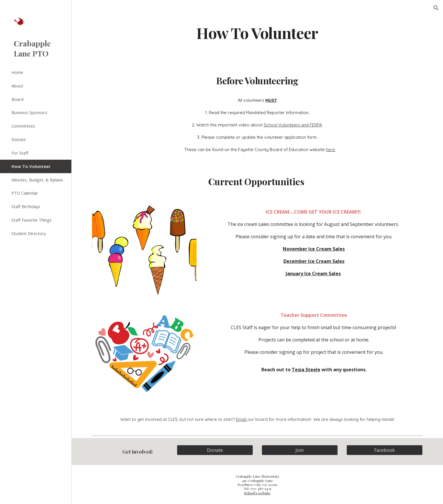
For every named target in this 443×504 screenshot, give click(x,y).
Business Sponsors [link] (29, 112)
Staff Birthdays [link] (26, 206)
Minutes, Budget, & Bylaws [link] (37, 180)
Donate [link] (19, 139)
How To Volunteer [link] (31, 166)
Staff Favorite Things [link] (32, 220)
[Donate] (215, 450)
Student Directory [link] (29, 233)
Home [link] (17, 72)
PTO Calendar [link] (25, 193)
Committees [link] (23, 126)
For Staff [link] (20, 153)
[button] (436, 8)
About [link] (17, 86)
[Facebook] (385, 450)
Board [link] (17, 99)
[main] (257, 33)
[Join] (300, 450)
